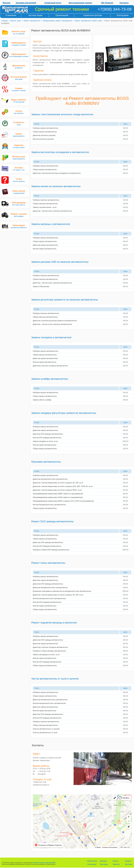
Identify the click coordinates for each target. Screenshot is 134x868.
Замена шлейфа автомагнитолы (50, 379)
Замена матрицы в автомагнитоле (51, 224)
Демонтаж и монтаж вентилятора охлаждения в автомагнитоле (57, 173)
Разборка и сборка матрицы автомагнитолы (49, 651)
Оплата (115, 861)
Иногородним (123, 15)
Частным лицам (35, 15)
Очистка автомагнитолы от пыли (45, 733)
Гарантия (116, 864)
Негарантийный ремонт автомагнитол (58, 21)
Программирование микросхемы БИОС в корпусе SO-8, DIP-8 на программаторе (63, 501)
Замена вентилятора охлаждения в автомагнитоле (60, 152)
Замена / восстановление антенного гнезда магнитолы (62, 114)
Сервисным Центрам (93, 15)
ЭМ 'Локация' (107, 3)
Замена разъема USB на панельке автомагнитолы (60, 262)
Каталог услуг (16, 21)
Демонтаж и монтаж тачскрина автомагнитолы (50, 366)
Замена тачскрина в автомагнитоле (51, 337)
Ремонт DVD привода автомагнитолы (52, 521)
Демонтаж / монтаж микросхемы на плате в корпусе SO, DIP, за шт (58, 483)
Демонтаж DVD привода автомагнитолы (48, 434)
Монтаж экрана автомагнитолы (45, 249)
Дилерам (103, 861)
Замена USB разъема (41, 287)
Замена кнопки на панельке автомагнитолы (56, 186)
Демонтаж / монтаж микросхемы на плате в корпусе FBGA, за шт (57, 490)
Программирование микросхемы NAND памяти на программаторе (58, 497)
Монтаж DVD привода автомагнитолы (47, 438)
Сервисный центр (53, 3)
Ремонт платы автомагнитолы (48, 563)
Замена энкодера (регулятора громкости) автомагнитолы (64, 413)
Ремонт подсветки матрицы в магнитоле (54, 623)
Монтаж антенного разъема (43, 139)
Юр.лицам (104, 864)
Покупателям (92, 861)
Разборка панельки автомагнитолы (46, 200)
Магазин (7, 3)
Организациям (62, 15)
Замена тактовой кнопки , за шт (45, 207)
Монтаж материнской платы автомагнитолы (49, 505)
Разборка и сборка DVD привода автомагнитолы (51, 550)
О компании (11, 15)
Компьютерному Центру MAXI (44, 863)
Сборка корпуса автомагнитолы (45, 132)
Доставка (129, 864)
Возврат (128, 861)
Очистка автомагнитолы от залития (46, 729)
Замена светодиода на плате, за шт (46, 655)
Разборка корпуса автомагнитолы (46, 128)
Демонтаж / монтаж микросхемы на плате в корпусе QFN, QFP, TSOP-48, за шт (63, 486)
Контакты (124, 3)
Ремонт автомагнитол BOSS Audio (88, 21)
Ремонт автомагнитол (32, 21)
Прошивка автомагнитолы (46, 462)
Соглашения (92, 864)
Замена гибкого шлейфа (42, 400)
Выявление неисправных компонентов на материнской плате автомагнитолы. (62, 591)
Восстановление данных (80, 3)
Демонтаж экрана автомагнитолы (45, 245)
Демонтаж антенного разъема (44, 135)
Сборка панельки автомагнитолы (45, 204)
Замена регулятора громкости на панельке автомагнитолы (65, 300)
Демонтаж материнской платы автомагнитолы (50, 479)
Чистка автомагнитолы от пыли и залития (55, 679)
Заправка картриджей (26, 3)
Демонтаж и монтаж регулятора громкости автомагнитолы (55, 321)
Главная (5, 21)
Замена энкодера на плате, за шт (45, 441)
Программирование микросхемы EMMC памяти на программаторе (58, 494)
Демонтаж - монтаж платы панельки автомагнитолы (52, 211)
